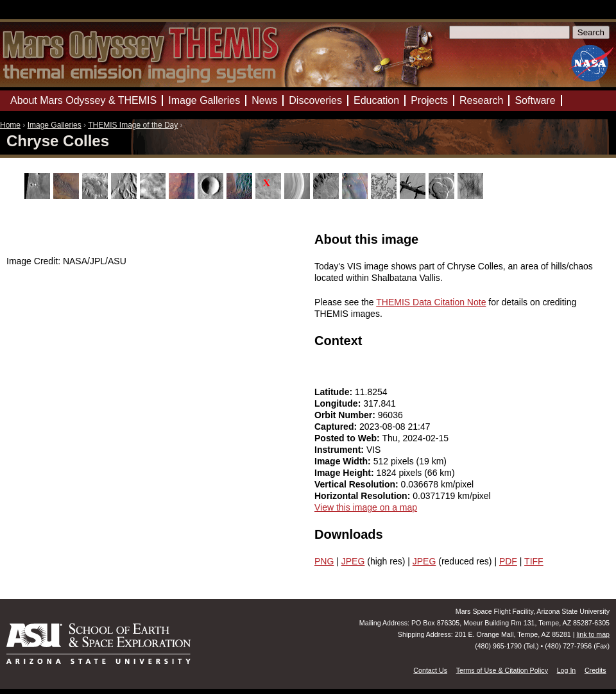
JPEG (353, 561)
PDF (508, 561)
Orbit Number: (346, 415)
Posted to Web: (348, 438)
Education (376, 100)
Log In (567, 670)
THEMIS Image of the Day (133, 125)
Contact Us (430, 670)
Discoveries (315, 100)
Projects (429, 100)
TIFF (534, 561)
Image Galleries (55, 125)
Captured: (337, 427)
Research (481, 100)
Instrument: (340, 450)
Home (10, 125)
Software (535, 100)
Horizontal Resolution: (364, 496)
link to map (593, 634)
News (264, 100)
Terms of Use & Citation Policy (502, 670)
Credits (595, 670)
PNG (324, 561)
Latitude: (335, 392)
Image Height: (345, 473)
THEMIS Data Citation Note (431, 302)
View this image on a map (366, 507)
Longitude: (339, 403)
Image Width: (344, 461)
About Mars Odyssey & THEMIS (83, 100)
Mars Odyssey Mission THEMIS (38, 16)
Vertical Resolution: (358, 484)
